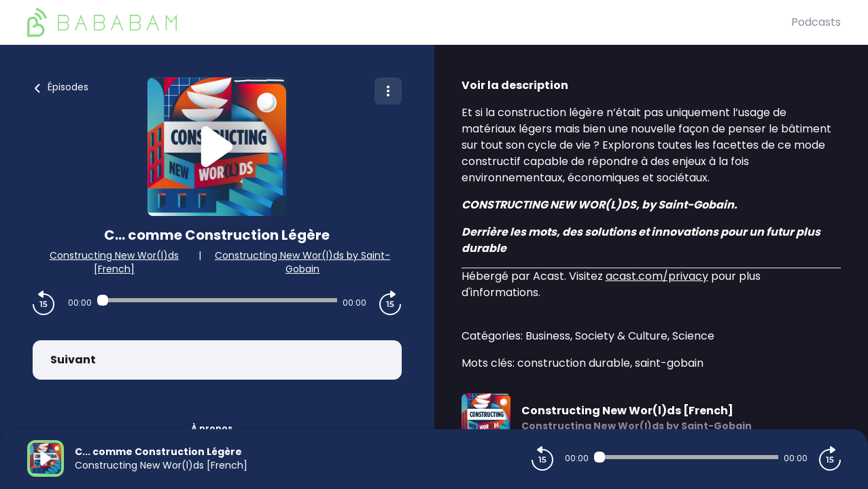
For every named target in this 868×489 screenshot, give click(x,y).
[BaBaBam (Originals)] (409, 22)
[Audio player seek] (217, 300)
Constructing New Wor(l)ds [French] (114, 262)
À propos (212, 428)
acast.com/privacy (657, 276)
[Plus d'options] (388, 91)
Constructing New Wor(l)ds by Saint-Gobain (302, 262)
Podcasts (816, 22)
